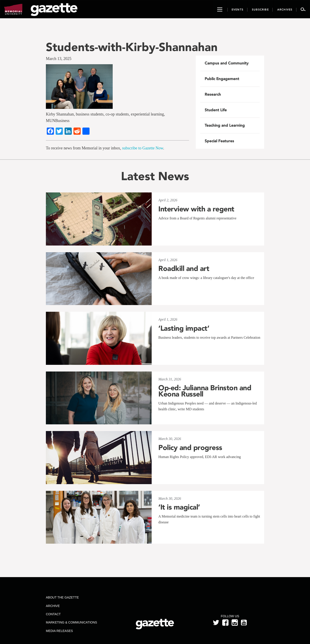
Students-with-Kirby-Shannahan (132, 47)
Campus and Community (227, 63)
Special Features (219, 141)
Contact (53, 614)
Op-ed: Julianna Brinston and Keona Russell (205, 391)
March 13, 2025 (59, 59)
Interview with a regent (196, 209)
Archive (53, 606)
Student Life (216, 110)
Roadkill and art (184, 268)
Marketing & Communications (71, 622)
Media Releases (59, 631)
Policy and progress (190, 448)
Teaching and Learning (225, 125)
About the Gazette (62, 597)
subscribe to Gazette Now (143, 148)
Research (213, 94)
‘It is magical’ (179, 507)
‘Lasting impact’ (184, 328)
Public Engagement (222, 79)
